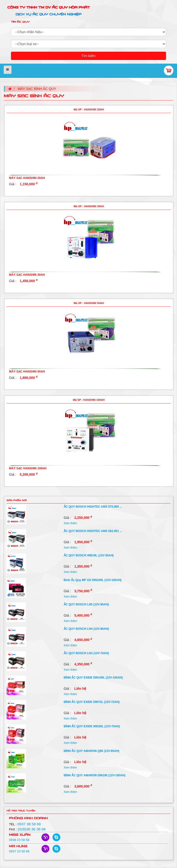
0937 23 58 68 (19, 851)
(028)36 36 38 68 (31, 829)
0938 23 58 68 (19, 840)
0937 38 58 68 (29, 824)
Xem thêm (70, 523)
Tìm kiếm (89, 56)
